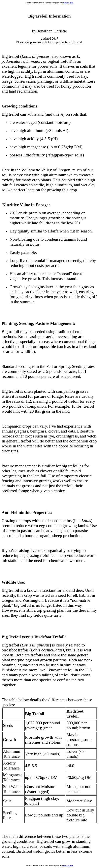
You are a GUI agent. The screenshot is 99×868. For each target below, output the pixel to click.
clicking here (68, 3)
